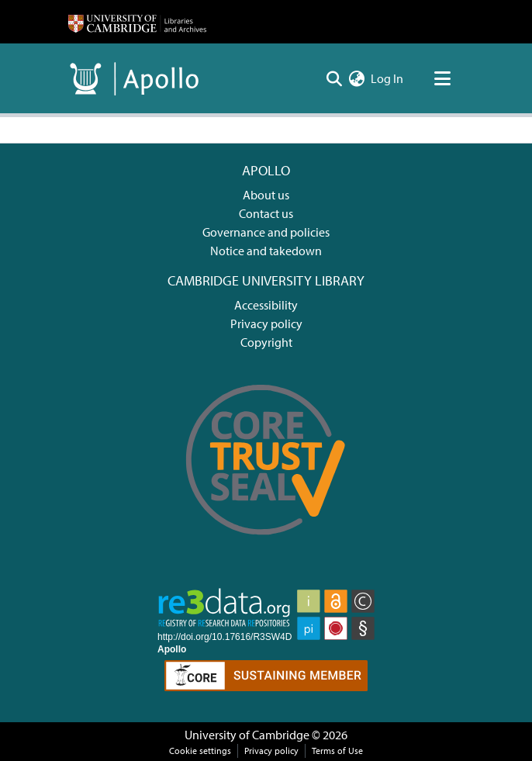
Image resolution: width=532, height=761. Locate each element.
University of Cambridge (247, 735)
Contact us (266, 213)
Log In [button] (388, 78)
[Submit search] (334, 78)
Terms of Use (337, 751)
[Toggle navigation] (442, 78)
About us (266, 195)
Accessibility (266, 305)
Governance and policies (266, 232)
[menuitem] (356, 78)
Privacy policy (266, 323)
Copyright (266, 342)
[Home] (137, 22)
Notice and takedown (266, 251)
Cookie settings (200, 751)
